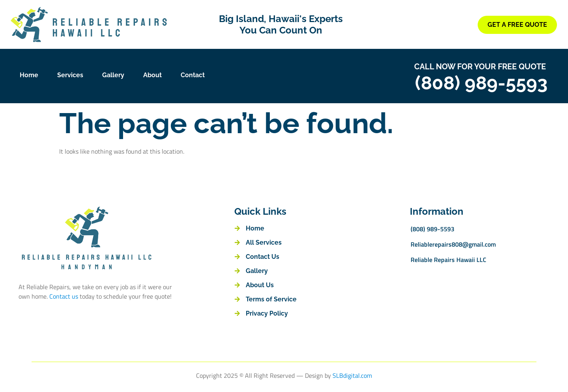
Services (70, 75)
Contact (193, 75)
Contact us (64, 296)
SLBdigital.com (352, 375)
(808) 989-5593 (481, 83)
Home (29, 75)
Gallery (113, 75)
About (152, 75)
